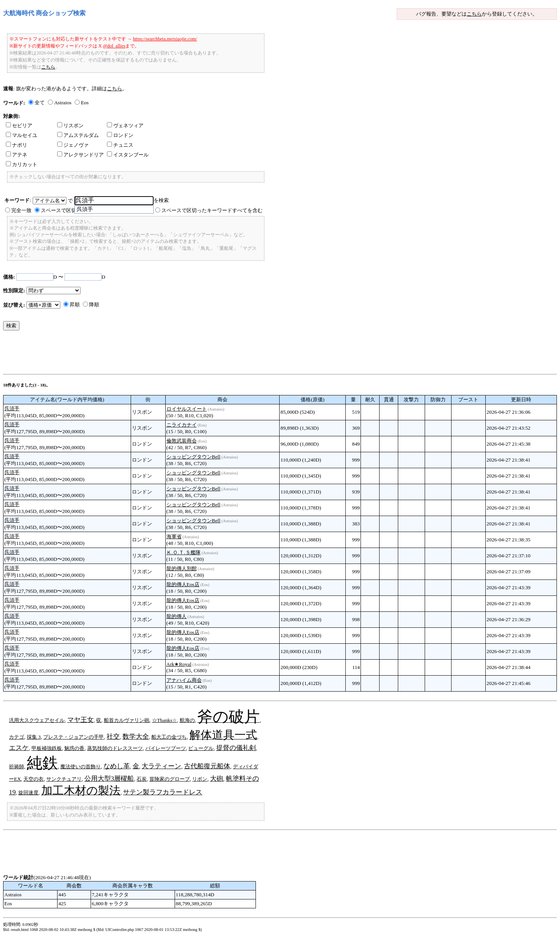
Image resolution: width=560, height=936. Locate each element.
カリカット (22, 164)
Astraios (63, 103)
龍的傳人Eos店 (183, 584)
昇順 (75, 305)
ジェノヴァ (73, 145)
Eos (85, 103)
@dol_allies (114, 46)
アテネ (17, 155)
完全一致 (21, 210)
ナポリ (17, 145)
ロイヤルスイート (187, 409)
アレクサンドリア (80, 155)
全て (40, 103)
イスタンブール (128, 155)
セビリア (19, 126)
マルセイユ (22, 135)
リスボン (70, 126)
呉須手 (12, 408)
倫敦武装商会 (182, 441)
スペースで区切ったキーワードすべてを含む (212, 210)
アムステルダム (78, 135)
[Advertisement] (145, 354)
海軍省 (174, 536)
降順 (94, 305)
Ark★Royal (179, 664)
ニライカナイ (182, 425)
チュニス (120, 145)
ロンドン (120, 135)
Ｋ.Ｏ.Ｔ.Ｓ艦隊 (184, 552)
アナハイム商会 (184, 680)
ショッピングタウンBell (193, 457)
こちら (474, 14)
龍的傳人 (177, 616)
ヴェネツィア (125, 126)
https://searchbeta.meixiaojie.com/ (165, 39)
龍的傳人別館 (182, 568)
